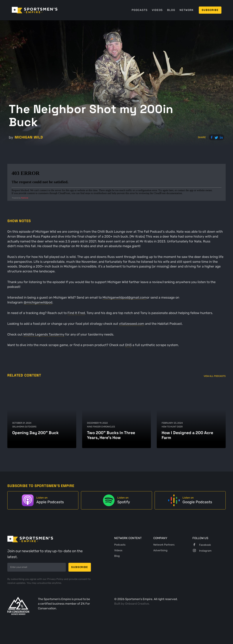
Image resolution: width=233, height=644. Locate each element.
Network (187, 10)
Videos (157, 10)
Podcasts (140, 10)
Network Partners (164, 545)
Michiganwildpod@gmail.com (124, 298)
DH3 (128, 345)
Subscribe (210, 10)
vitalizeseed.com (132, 324)
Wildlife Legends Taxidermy (44, 334)
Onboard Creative (137, 604)
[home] (35, 10)
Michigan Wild (29, 137)
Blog (171, 10)
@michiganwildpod (38, 302)
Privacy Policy (56, 579)
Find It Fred (76, 313)
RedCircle (25, 198)
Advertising (160, 550)
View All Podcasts (215, 376)
